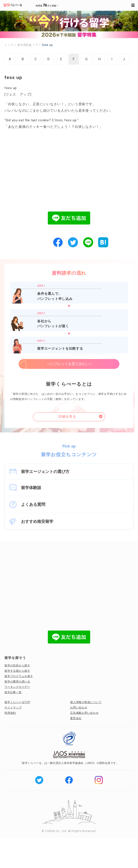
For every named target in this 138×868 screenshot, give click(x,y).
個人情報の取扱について (86, 702)
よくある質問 (33, 504)
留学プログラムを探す (19, 676)
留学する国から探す (17, 671)
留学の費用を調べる (17, 682)
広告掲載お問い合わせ (84, 713)
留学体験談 (31, 488)
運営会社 (76, 718)
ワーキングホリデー (17, 687)
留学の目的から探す (17, 665)
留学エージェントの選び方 (45, 471)
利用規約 (10, 713)
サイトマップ (13, 708)
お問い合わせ (79, 708)
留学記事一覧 (13, 692)
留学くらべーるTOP (17, 702)
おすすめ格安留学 (37, 521)
